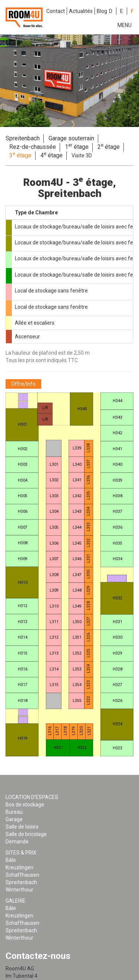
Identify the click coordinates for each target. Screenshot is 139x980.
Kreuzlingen (19, 867)
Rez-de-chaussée (33, 147)
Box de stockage (25, 805)
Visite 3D (82, 155)
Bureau (14, 812)
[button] (23, 384)
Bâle (11, 860)
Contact (56, 11)
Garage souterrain (71, 138)
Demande (17, 842)
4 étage (52, 155)
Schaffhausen (22, 875)
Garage (14, 819)
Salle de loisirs (22, 827)
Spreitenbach (23, 138)
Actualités (81, 11)
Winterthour (19, 890)
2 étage (109, 147)
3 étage (20, 155)
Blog (102, 11)
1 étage (77, 147)
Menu (125, 25)
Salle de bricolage (26, 834)
